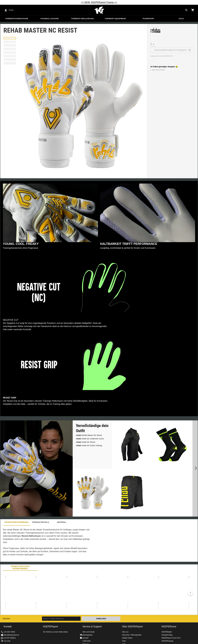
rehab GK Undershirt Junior (90, 439)
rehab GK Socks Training (89, 445)
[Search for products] (186, 10)
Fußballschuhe (50, 19)
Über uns (125, 632)
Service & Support (92, 627)
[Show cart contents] (193, 10)
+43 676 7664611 (10, 638)
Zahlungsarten (88, 635)
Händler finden (127, 638)
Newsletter (6, 619)
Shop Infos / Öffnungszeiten (132, 635)
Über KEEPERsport (132, 627)
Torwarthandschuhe (17, 19)
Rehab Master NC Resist (89, 435)
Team (124, 641)
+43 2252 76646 (9, 632)
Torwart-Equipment (115, 19)
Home (99, 10)
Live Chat (7, 641)
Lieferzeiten (87, 641)
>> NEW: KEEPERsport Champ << (99, 2)
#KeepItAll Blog (167, 635)
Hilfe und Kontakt (89, 632)
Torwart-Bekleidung (83, 19)
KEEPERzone (169, 627)
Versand (85, 638)
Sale (181, 19)
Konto (11, 10)
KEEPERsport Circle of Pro (171, 638)
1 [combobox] (151, 44)
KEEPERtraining (167, 641)
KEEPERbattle (167, 632)
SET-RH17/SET (159, 70)
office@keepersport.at (11, 635)
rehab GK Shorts (86, 442)
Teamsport (148, 19)
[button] (10, 38)
